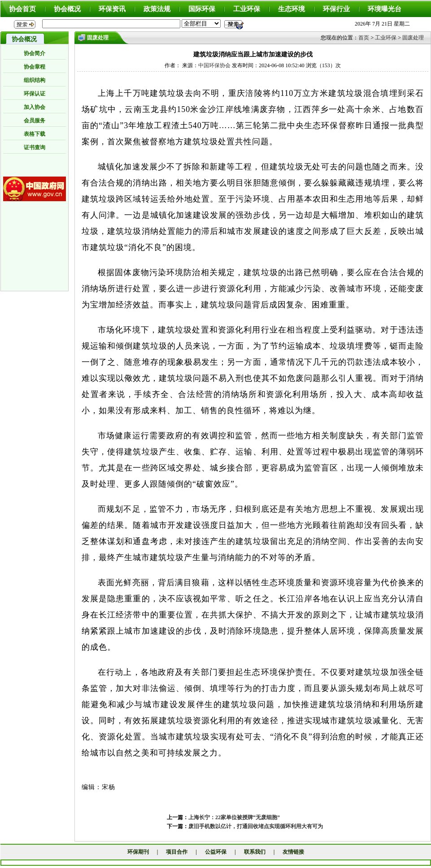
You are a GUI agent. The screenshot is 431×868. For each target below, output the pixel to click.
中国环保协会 (214, 65)
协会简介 (35, 53)
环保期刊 (138, 852)
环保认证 (35, 94)
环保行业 (336, 9)
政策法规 (157, 9)
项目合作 (177, 852)
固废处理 (413, 38)
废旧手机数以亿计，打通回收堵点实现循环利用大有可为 (256, 826)
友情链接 (293, 852)
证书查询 (35, 147)
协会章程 (35, 67)
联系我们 (255, 852)
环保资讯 (112, 9)
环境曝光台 (385, 9)
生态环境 (292, 9)
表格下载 (35, 134)
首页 (364, 38)
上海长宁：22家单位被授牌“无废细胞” (234, 817)
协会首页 (22, 9)
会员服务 (35, 121)
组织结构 (35, 80)
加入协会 (35, 107)
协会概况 (67, 9)
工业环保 (247, 9)
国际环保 (202, 9)
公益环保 (216, 852)
